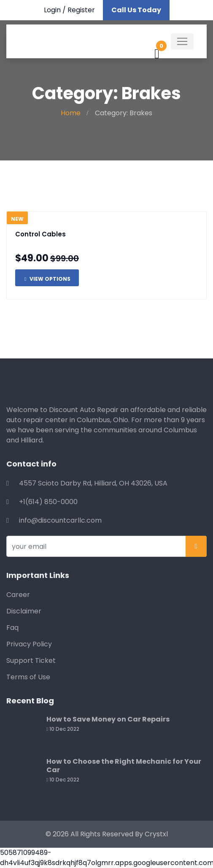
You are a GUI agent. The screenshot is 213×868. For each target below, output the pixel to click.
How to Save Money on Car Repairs (108, 719)
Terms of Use (28, 677)
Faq (12, 628)
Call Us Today (136, 10)
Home (71, 113)
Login (52, 10)
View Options (47, 279)
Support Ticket (31, 660)
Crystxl (156, 834)
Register (81, 10)
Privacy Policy (29, 644)
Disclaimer (24, 611)
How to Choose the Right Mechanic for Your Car (124, 766)
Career (18, 595)
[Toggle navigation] (182, 41)
